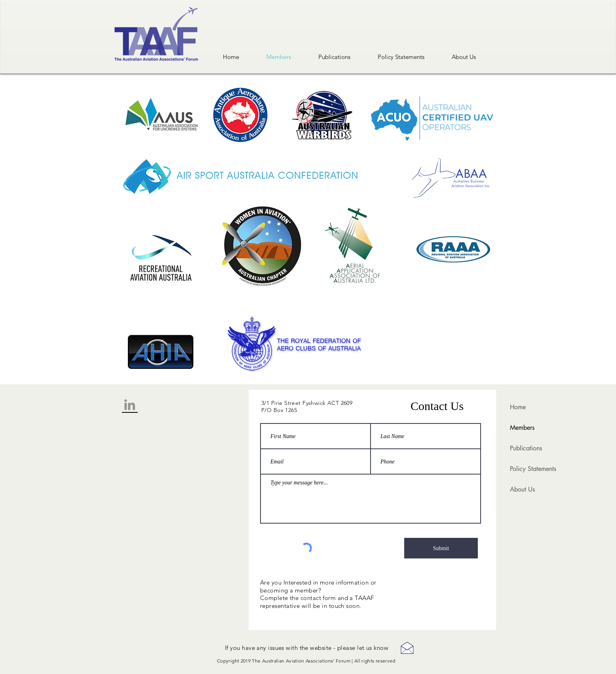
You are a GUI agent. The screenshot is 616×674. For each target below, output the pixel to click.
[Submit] (441, 548)
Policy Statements (533, 469)
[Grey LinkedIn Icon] (130, 405)
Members (522, 428)
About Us (522, 489)
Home (518, 407)
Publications (526, 448)
